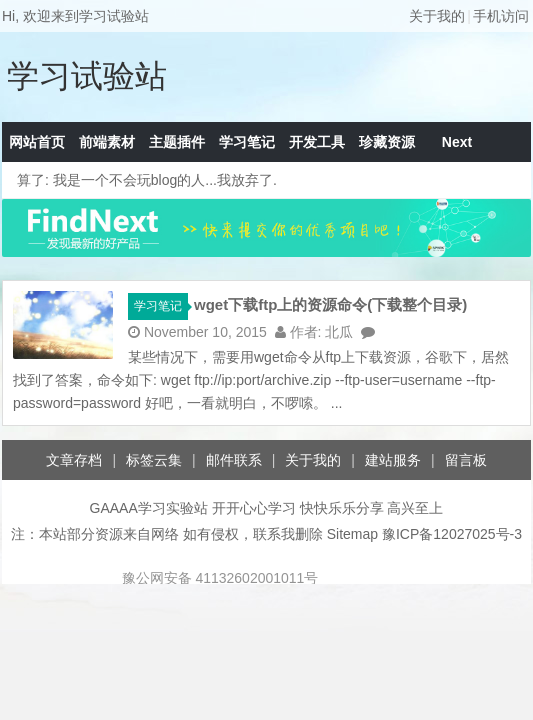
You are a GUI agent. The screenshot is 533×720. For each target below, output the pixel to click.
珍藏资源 (387, 142)
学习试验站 (87, 76)
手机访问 (501, 16)
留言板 (466, 460)
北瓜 (339, 332)
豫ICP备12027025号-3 (452, 534)
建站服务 (393, 460)
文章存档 (74, 460)
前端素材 (107, 142)
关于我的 (437, 16)
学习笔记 (247, 142)
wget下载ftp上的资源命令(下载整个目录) (330, 304)
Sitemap (352, 534)
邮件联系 (234, 460)
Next (457, 142)
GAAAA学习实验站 (149, 508)
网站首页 (37, 142)
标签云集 (154, 460)
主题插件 (177, 142)
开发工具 (317, 142)
